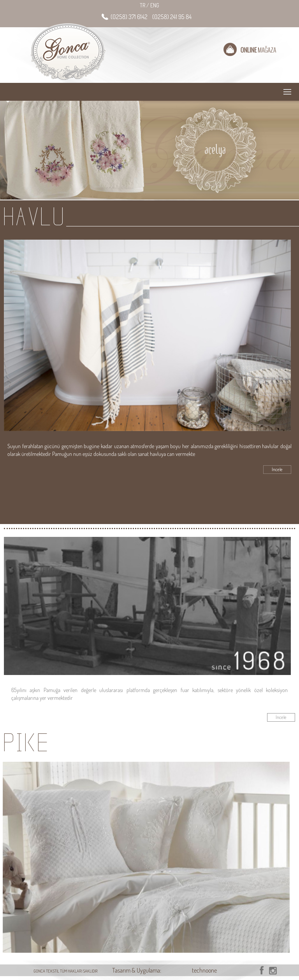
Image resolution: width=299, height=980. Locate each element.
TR (144, 5)
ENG (155, 5)
